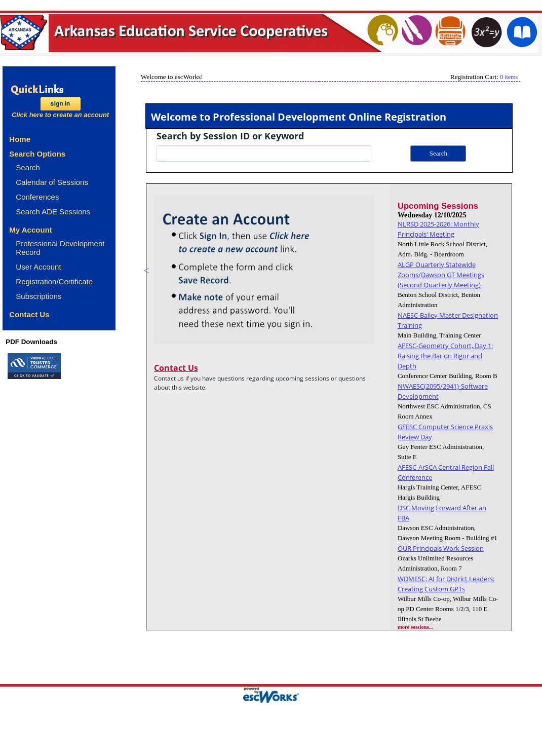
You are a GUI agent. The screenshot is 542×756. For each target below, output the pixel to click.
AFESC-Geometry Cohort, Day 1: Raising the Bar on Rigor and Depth (445, 356)
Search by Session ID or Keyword (230, 136)
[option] (281, 271)
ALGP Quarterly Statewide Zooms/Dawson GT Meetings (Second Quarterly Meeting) (441, 275)
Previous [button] (146, 271)
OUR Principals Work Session (441, 548)
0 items (509, 77)
